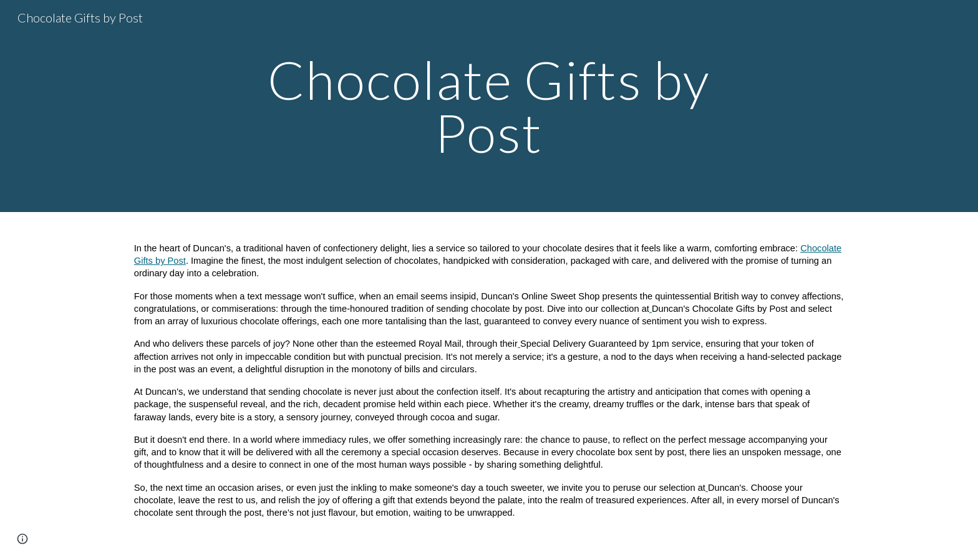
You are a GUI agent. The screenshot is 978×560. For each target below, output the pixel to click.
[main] (489, 106)
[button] (22, 539)
